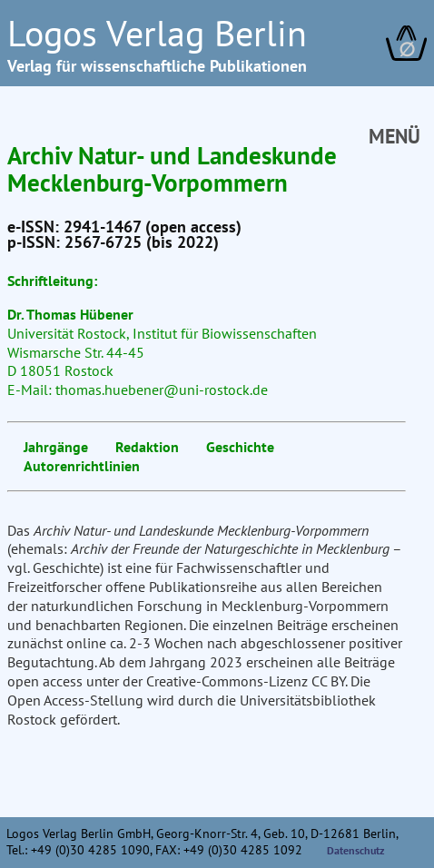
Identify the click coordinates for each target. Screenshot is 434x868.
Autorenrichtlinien (82, 466)
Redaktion (147, 447)
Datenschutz (356, 850)
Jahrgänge (56, 447)
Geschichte (240, 447)
